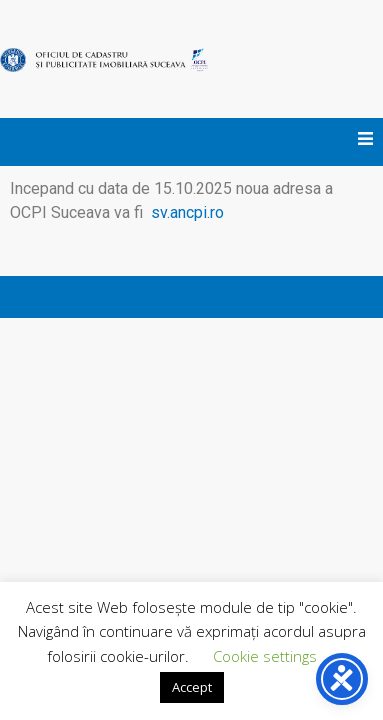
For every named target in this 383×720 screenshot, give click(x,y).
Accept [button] (192, 687)
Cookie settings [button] (265, 656)
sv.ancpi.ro (185, 212)
